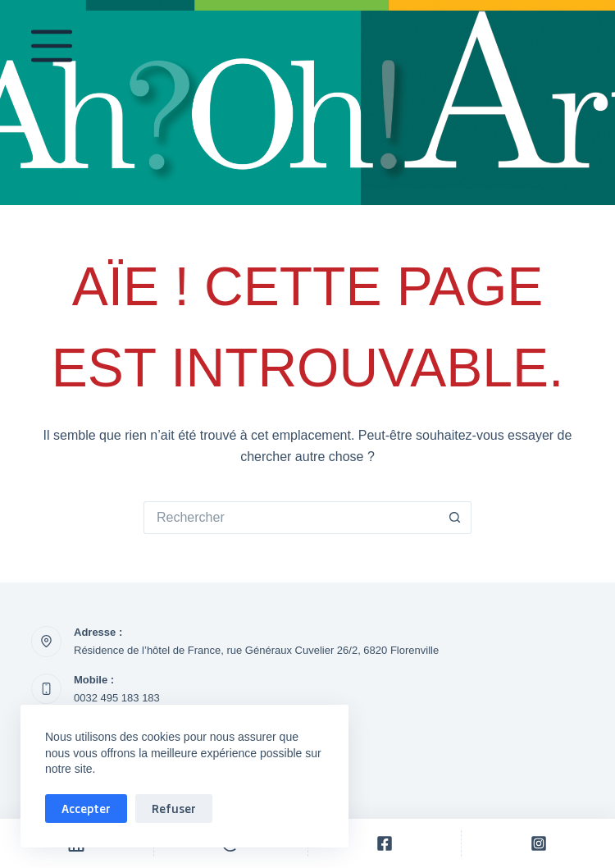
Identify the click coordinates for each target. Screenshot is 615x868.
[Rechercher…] (291, 518)
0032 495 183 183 (117, 698)
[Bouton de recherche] (455, 518)
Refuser (174, 808)
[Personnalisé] (385, 843)
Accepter (86, 808)
